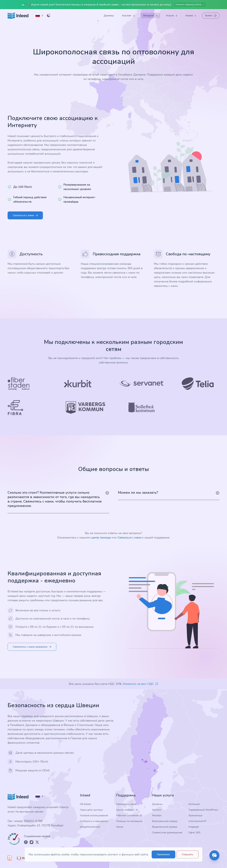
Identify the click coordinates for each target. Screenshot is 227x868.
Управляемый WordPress (203, 810)
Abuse (120, 827)
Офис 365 (194, 833)
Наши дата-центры (91, 810)
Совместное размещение (167, 833)
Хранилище (195, 815)
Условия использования (94, 815)
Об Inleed (85, 804)
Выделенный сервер (165, 827)
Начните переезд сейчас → (190, 4)
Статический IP (197, 821)
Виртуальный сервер (165, 821)
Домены (157, 804)
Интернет (194, 804)
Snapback (194, 827)
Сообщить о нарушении (94, 821)
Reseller (157, 815)
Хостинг (157, 810)
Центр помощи (127, 810)
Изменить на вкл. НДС (141, 684)
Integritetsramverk (90, 827)
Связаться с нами (129, 538)
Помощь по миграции (129, 821)
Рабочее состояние (129, 815)
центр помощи (101, 538)
